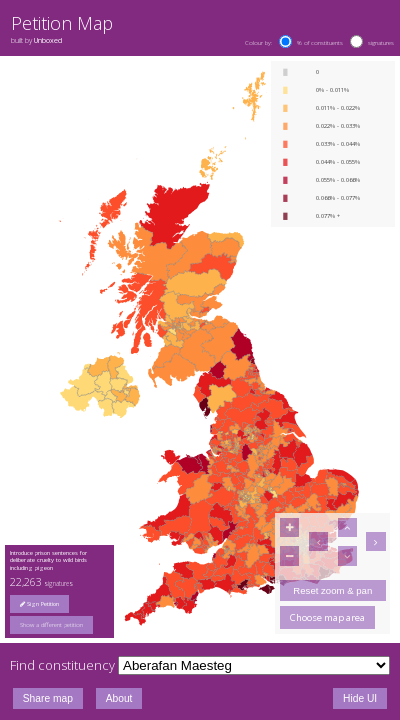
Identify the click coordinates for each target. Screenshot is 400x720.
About (119, 698)
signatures (381, 43)
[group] (60, 625)
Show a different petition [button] (51, 625)
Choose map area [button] (327, 617)
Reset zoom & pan (332, 590)
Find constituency (62, 665)
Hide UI (360, 698)
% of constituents (320, 43)
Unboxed (48, 40)
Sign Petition (39, 604)
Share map (48, 698)
